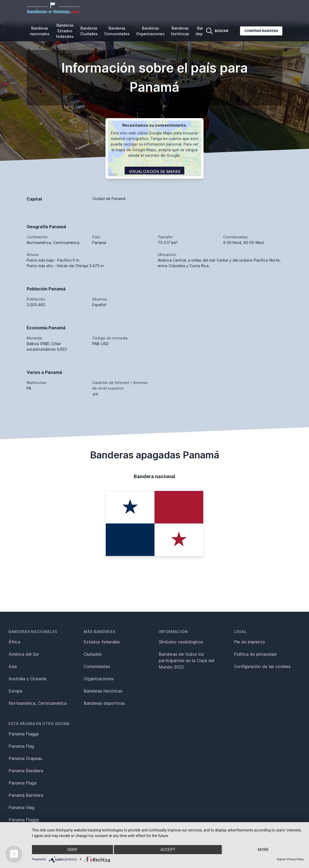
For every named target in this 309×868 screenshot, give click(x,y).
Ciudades (93, 654)
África (14, 642)
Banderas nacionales (40, 31)
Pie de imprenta (249, 642)
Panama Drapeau (25, 758)
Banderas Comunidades (117, 31)
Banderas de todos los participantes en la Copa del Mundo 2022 (186, 661)
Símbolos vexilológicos (181, 642)
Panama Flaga (23, 783)
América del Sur (24, 654)
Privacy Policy (295, 859)
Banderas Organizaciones (150, 31)
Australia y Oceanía (27, 679)
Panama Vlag (21, 807)
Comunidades (97, 666)
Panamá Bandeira (26, 795)
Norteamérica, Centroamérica (38, 703)
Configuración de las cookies (262, 666)
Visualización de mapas (155, 172)
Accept (168, 850)
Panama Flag (21, 746)
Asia (13, 666)
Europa (15, 691)
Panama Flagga (24, 820)
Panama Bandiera (26, 771)
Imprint (281, 859)
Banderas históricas (180, 31)
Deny (72, 850)
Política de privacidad (255, 654)
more (263, 850)
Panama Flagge (24, 734)
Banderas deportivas (104, 703)
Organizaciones (99, 679)
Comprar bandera (261, 31)
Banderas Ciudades (89, 31)
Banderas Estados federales (65, 31)
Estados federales (102, 642)
